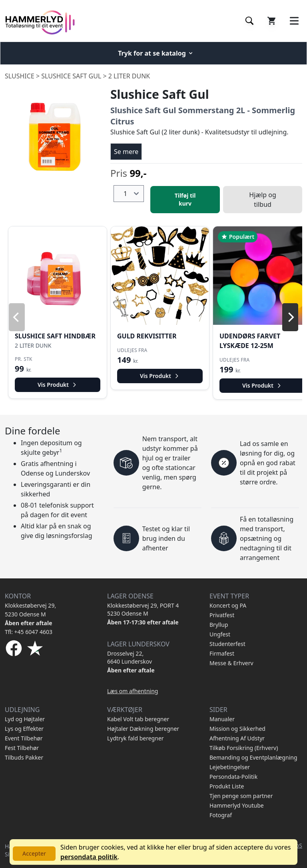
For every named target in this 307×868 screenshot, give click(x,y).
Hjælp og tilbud (262, 200)
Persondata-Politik (233, 777)
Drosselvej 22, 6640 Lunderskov (130, 657)
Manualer (222, 719)
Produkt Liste (227, 786)
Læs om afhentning (133, 691)
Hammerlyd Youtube (237, 805)
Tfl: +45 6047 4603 (29, 632)
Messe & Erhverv (231, 663)
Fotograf (221, 815)
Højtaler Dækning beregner (143, 729)
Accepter (34, 853)
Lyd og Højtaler (25, 719)
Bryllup (219, 625)
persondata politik (89, 857)
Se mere (126, 152)
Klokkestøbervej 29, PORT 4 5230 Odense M (143, 609)
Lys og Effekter (24, 729)
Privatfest (222, 615)
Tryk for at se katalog (156, 53)
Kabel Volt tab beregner (138, 719)
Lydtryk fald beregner (136, 738)
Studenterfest (227, 644)
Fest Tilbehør (22, 748)
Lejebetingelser (230, 767)
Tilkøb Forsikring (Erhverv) (244, 748)
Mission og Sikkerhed (237, 729)
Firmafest (222, 653)
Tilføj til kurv (185, 199)
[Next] (290, 317)
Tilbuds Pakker (24, 757)
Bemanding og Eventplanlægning (253, 757)
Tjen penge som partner (241, 796)
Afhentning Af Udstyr (237, 738)
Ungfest (220, 634)
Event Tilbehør (24, 738)
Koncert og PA (228, 605)
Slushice (20, 76)
